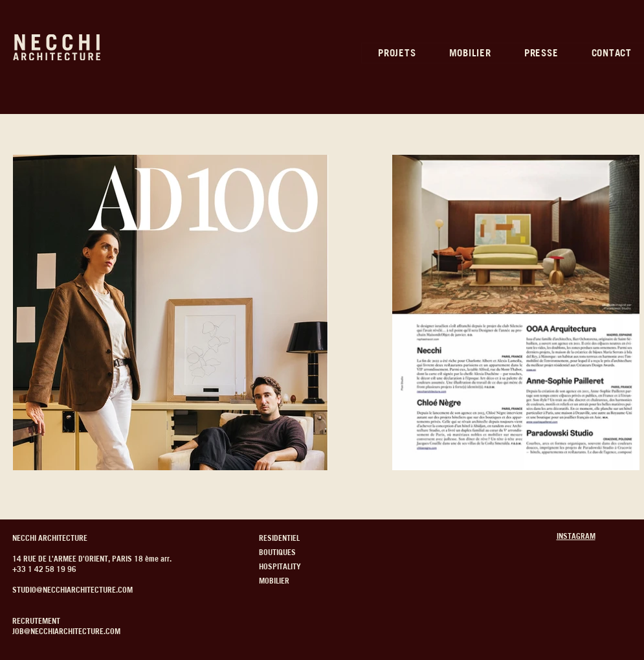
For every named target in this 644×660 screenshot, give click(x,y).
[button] (397, 53)
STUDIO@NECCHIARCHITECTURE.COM (72, 590)
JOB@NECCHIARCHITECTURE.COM (66, 631)
